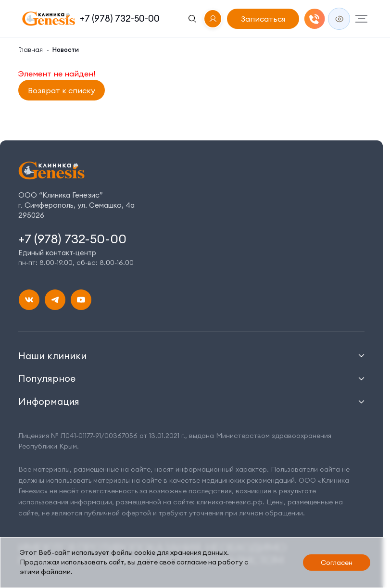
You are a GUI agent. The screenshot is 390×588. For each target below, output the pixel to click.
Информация (49, 401)
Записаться (263, 19)
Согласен (337, 563)
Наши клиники (52, 356)
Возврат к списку (62, 90)
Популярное (47, 378)
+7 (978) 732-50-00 (120, 18)
